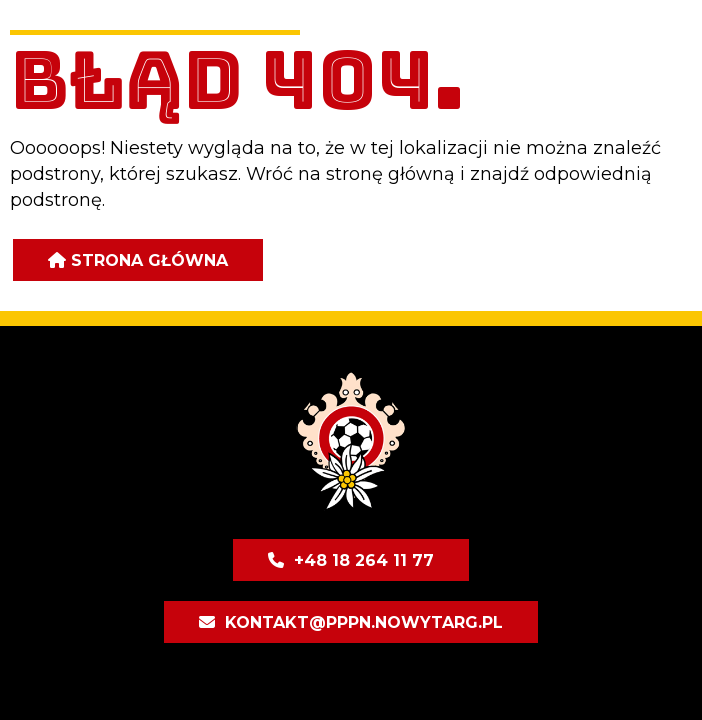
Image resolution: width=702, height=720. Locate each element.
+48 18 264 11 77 (364, 560)
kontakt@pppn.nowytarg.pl (364, 622)
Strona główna (149, 260)
